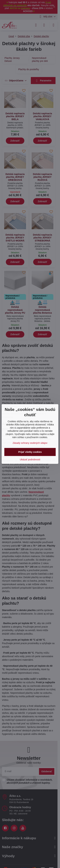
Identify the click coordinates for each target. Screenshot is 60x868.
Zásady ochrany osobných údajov (30, 443)
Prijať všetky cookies (30, 452)
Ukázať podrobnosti (30, 459)
